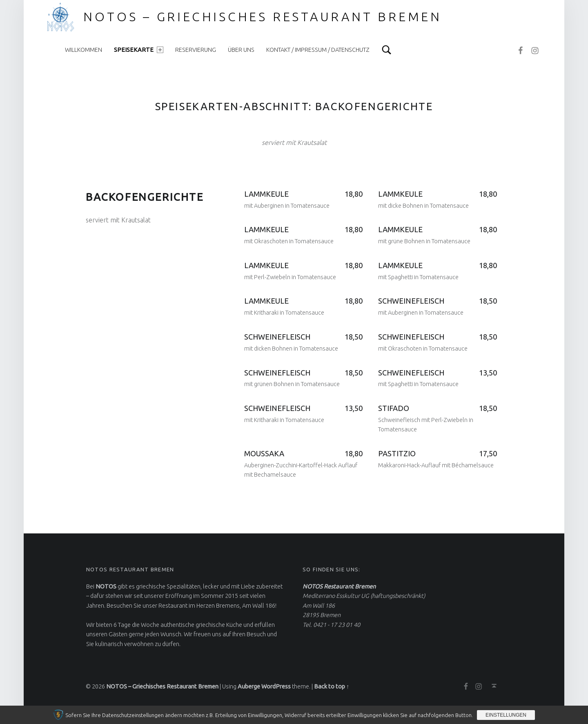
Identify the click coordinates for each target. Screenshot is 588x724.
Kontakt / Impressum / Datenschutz (318, 50)
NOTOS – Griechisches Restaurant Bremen (263, 17)
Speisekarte (138, 50)
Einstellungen (506, 715)
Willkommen (84, 50)
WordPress (276, 686)
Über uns (241, 50)
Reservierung (196, 50)
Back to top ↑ (332, 686)
